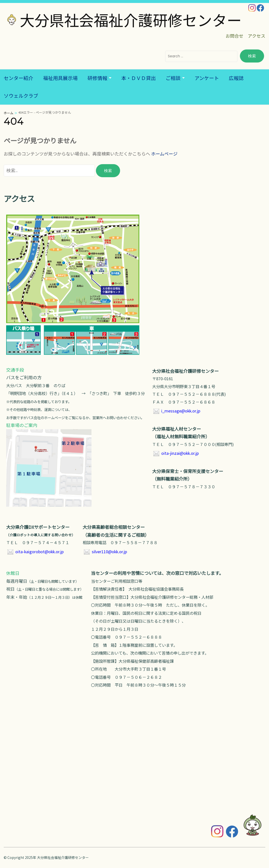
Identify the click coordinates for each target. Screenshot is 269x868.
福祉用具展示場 (60, 78)
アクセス (257, 36)
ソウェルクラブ (21, 96)
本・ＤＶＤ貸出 (139, 78)
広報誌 (236, 78)
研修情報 (97, 78)
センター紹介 (18, 78)
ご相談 (173, 78)
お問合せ (234, 36)
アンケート (207, 78)
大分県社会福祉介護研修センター (131, 20)
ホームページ (164, 154)
